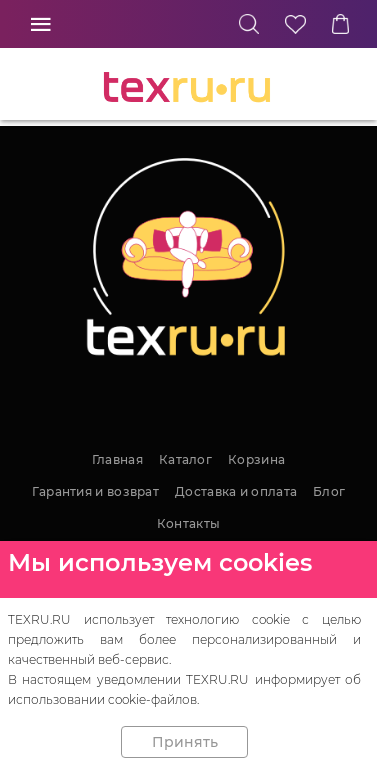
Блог (329, 491)
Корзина (256, 459)
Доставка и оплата (236, 491)
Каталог (185, 459)
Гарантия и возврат (95, 491)
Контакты (188, 523)
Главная (117, 459)
